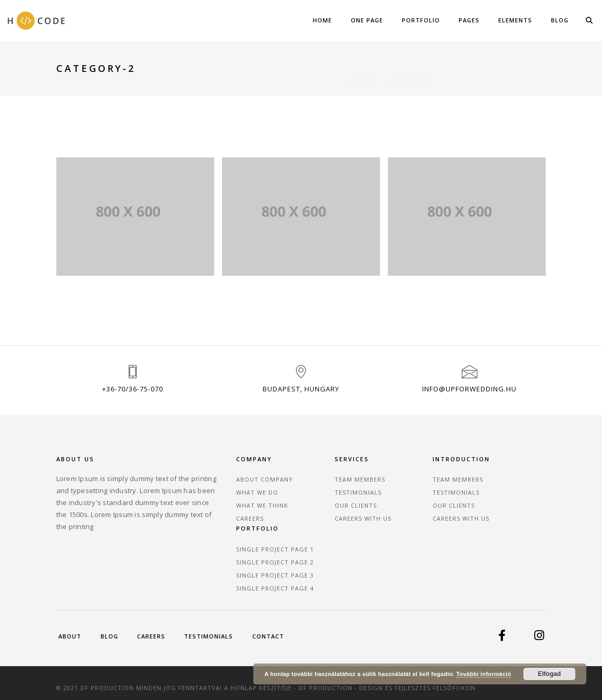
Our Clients (330, 508)
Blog (560, 20)
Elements (515, 20)
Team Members (334, 482)
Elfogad (549, 674)
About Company (253, 482)
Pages (469, 20)
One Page (367, 20)
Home (322, 20)
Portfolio (421, 20)
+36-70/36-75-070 (133, 392)
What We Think (251, 508)
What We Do (246, 495)
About (70, 616)
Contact (81, 628)
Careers (238, 521)
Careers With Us (337, 521)
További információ (483, 674)
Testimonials (332, 495)
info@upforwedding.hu (469, 392)
